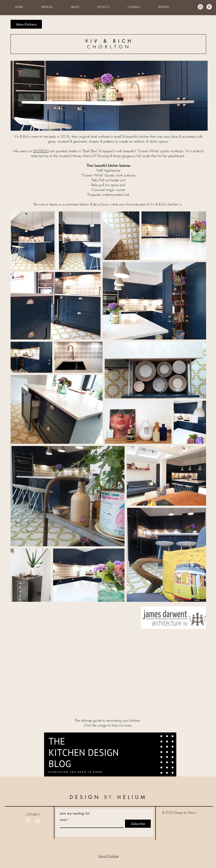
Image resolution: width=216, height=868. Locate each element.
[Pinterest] (209, 7)
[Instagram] (200, 7)
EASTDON (41, 151)
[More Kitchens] (26, 24)
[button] (109, 856)
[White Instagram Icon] (38, 821)
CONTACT (33, 814)
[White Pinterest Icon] (28, 821)
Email (63, 820)
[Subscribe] (138, 824)
